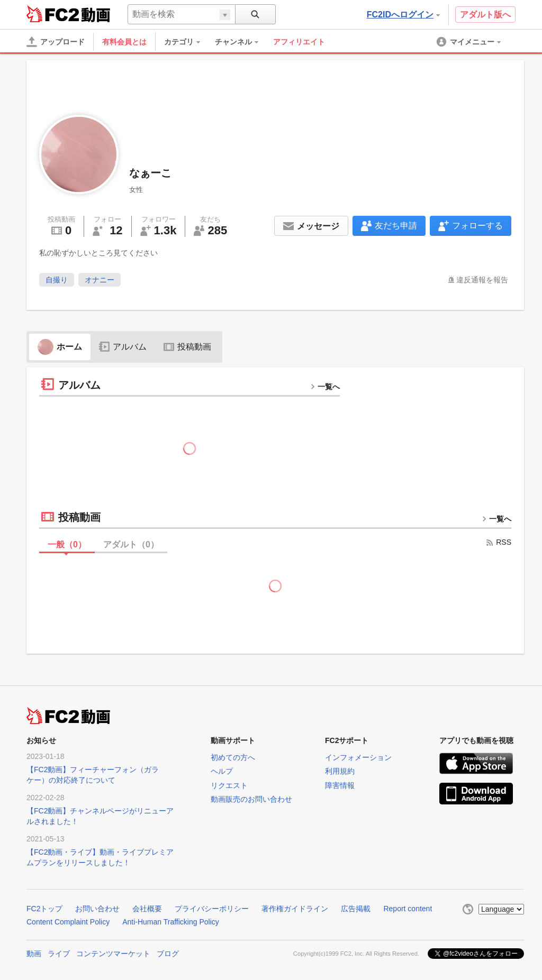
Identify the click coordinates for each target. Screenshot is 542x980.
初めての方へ (233, 757)
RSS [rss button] (498, 542)
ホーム (60, 347)
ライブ (59, 954)
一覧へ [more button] (325, 387)
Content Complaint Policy (68, 922)
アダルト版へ (485, 15)
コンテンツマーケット (113, 954)
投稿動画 (187, 347)
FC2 (53, 14)
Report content (408, 909)
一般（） (67, 544)
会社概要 (147, 909)
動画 (34, 954)
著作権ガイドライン (295, 909)
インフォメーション (358, 757)
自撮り (57, 280)
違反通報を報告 (482, 280)
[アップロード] (56, 42)
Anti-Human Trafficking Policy (171, 922)
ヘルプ (222, 771)
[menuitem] (187, 42)
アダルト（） (131, 544)
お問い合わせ (97, 909)
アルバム (123, 347)
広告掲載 (356, 909)
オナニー (100, 280)
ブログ (168, 954)
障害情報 (340, 785)
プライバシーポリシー (212, 909)
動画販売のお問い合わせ (251, 799)
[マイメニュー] (469, 42)
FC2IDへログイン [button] (403, 15)
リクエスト (229, 785)
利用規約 (340, 771)
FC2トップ (44, 909)
